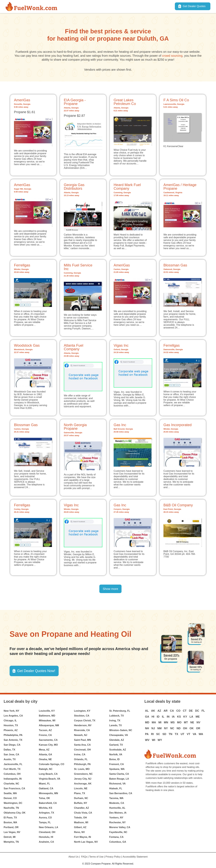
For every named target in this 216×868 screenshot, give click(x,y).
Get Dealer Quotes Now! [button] (36, 671)
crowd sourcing (172, 56)
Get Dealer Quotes (194, 6)
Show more (110, 589)
